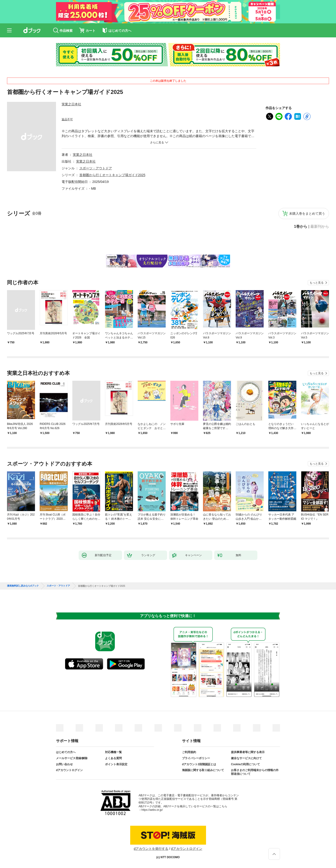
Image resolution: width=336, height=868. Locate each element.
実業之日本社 (71, 104)
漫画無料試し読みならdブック (23, 586)
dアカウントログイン (69, 770)
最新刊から (320, 227)
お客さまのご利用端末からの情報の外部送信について (255, 772)
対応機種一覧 (113, 752)
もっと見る (317, 283)
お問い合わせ (64, 764)
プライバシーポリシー (196, 758)
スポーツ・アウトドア (96, 168)
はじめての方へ (66, 752)
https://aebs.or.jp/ (152, 810)
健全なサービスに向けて (246, 758)
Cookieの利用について (245, 764)
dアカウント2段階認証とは (199, 764)
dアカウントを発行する (151, 849)
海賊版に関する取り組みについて (203, 770)
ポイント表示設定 (116, 764)
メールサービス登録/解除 (72, 758)
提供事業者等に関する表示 (248, 752)
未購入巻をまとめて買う (307, 213)
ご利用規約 (189, 752)
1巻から (301, 227)
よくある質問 (113, 758)
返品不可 (67, 119)
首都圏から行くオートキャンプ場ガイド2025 (112, 175)
